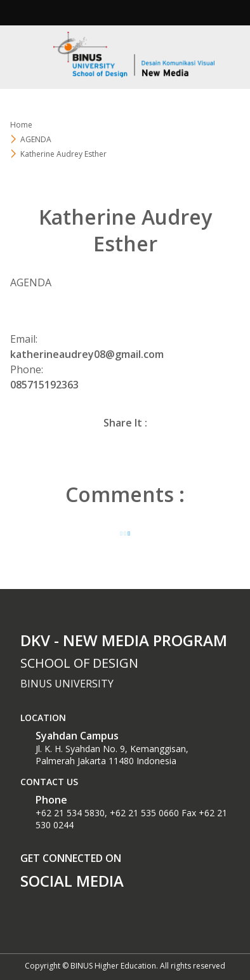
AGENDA (36, 139)
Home (21, 125)
